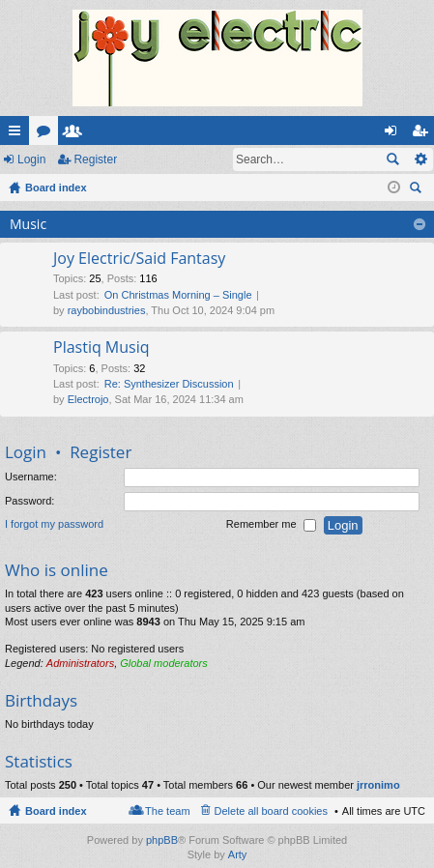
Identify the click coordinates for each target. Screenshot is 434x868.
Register (95, 159)
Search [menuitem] (418, 190)
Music (28, 224)
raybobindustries (107, 310)
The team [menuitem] (167, 811)
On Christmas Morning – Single (178, 295)
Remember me (271, 526)
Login (31, 159)
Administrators (80, 663)
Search (392, 159)
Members (76, 134)
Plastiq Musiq (101, 348)
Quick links (18, 134)
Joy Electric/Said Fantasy (139, 259)
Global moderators (164, 663)
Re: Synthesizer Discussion (169, 384)
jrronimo (378, 785)
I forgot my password (54, 525)
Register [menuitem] (424, 134)
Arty (238, 854)
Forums (47, 134)
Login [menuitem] (395, 134)
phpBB (162, 840)
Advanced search (420, 159)
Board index (56, 811)
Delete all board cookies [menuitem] (271, 811)
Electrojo (88, 399)
